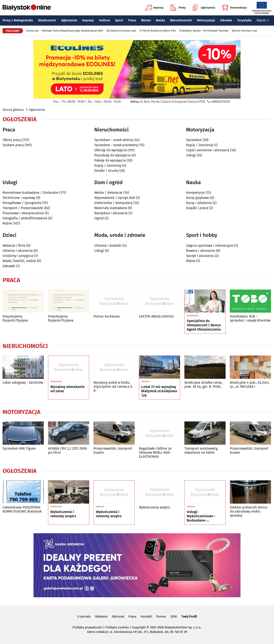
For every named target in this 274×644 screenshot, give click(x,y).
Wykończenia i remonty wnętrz (63, 514)
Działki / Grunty (106, 171)
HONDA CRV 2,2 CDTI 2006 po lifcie (67, 450)
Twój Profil (189, 616)
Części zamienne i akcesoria (208, 150)
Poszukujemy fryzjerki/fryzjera (15, 318)
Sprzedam (194, 140)
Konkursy (32, 31)
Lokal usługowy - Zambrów (23, 382)
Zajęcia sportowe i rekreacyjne (210, 246)
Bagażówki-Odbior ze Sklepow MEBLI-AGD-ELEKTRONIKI (155, 452)
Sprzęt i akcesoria (200, 256)
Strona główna (13, 110)
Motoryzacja (206, 20)
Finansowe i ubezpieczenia (23, 213)
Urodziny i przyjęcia (18, 256)
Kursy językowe (198, 198)
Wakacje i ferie (14, 246)
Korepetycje (195, 193)
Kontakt (146, 616)
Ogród (99, 218)
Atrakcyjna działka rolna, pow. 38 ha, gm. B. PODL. (203, 385)
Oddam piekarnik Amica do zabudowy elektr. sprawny (249, 511)
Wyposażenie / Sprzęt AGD (115, 198)
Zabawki (9, 266)
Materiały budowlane (111, 208)
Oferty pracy (12, 140)
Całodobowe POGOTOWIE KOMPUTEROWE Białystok (22, 509)
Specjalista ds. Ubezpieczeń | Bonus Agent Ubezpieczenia (204, 325)
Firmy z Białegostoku (18, 20)
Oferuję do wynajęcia (111, 150)
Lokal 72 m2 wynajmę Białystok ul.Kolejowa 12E (159, 391)
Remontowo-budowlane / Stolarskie (31, 193)
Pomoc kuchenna (107, 316)
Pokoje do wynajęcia (110, 160)
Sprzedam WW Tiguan (19, 448)
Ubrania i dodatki (108, 246)
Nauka (160, 20)
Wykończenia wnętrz (154, 507)
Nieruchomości (181, 20)
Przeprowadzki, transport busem (113, 450)
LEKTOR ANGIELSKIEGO (156, 316)
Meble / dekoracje (108, 193)
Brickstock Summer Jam (121, 31)
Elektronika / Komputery (113, 203)
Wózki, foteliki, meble (19, 261)
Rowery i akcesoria (201, 251)
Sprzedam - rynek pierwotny (116, 145)
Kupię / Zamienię (108, 165)
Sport (119, 20)
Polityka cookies (117, 627)
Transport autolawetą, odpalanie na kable (201, 450)
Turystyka (244, 20)
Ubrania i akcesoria (18, 251)
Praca (132, 20)
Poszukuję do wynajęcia (112, 155)
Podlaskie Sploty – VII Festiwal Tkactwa (204, 31)
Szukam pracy (13, 145)
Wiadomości (47, 20)
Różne (7, 223)
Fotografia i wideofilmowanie (25, 218)
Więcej (263, 20)
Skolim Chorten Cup (244, 31)
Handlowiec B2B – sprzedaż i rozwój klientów (250, 318)
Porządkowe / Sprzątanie (22, 203)
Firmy (178, 8)
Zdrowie (226, 20)
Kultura (105, 20)
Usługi (191, 155)
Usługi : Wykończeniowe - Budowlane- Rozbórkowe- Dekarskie (201, 516)
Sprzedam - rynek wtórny (114, 140)
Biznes (146, 20)
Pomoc (161, 616)
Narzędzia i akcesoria (111, 213)
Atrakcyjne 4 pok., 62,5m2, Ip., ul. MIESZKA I (250, 385)
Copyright (139, 627)
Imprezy (154, 8)
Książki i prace (197, 208)
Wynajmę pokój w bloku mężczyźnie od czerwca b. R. (113, 387)
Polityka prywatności (87, 627)
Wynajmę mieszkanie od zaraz (67, 389)
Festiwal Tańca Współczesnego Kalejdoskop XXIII (72, 31)
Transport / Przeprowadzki (23, 208)
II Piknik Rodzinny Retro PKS (158, 31)
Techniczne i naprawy (19, 198)
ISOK (174, 616)
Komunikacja (234, 8)
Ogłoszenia (204, 8)
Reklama (101, 616)
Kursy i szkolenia (199, 203)
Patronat (118, 616)
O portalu (84, 616)
